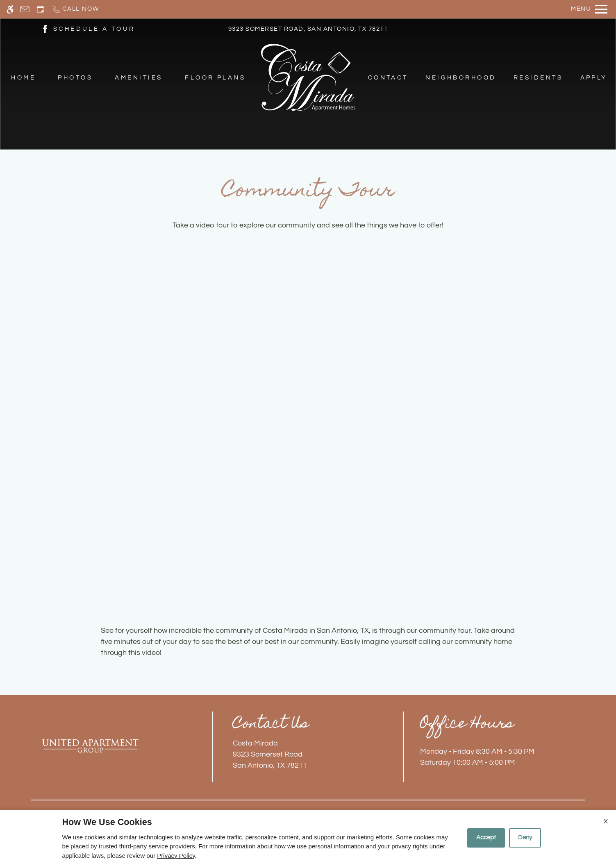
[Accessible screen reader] (10, 9)
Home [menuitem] (23, 78)
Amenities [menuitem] (139, 78)
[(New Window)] (45, 28)
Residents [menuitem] (538, 78)
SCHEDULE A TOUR (94, 29)
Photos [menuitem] (75, 78)
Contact (388, 78)
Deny (525, 838)
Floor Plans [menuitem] (215, 78)
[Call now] (75, 9)
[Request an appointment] (41, 9)
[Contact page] (25, 9)
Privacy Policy (176, 856)
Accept (486, 838)
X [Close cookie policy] (606, 821)
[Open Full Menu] (589, 9)
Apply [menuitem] (594, 78)
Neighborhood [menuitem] (461, 78)
